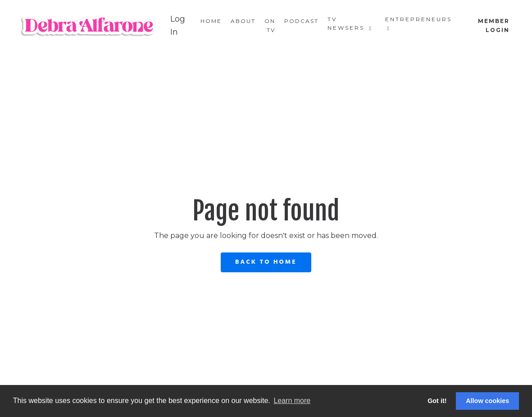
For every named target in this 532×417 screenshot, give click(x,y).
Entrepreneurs (418, 23)
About (243, 21)
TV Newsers (350, 23)
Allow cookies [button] (487, 401)
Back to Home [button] (266, 262)
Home (211, 21)
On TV (270, 25)
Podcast (301, 21)
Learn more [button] (292, 401)
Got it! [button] (437, 401)
